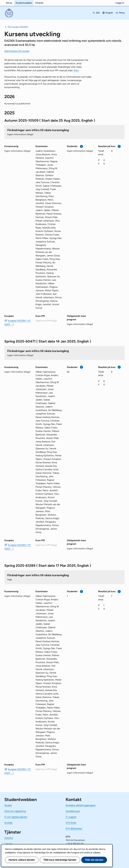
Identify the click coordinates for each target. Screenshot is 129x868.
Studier (8, 805)
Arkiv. (76, 70)
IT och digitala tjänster (16, 817)
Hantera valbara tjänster (22, 860)
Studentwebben (24, 3)
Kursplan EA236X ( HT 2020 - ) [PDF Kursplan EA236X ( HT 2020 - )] (18, 322)
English (109, 13)
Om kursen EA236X (18, 27)
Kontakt (8, 823)
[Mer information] (81, 146)
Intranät (39, 3)
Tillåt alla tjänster (94, 860)
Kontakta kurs (73, 811)
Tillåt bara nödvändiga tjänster (60, 860)
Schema (9, 838)
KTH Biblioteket (74, 829)
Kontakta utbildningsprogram (81, 805)
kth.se (9, 3)
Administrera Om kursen (17, 51)
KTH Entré (71, 823)
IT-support (71, 817)
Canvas (8, 844)
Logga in (120, 3)
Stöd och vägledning (15, 811)
